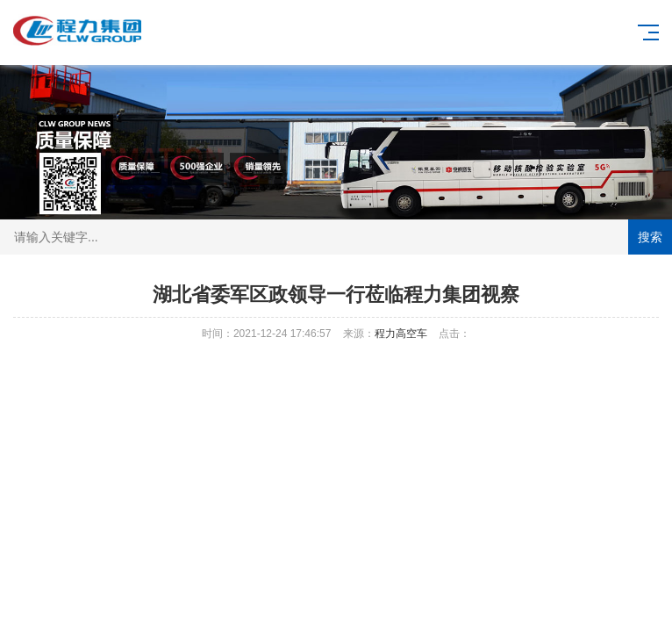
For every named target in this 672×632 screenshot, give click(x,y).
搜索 (650, 237)
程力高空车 (401, 334)
